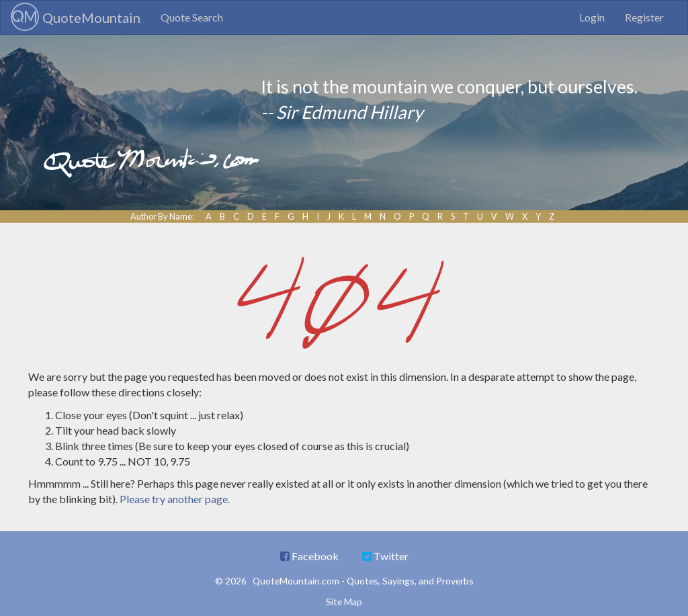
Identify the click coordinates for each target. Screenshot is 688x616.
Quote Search (192, 17)
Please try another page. (175, 499)
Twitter (385, 556)
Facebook (309, 556)
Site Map (344, 602)
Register (644, 17)
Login (592, 17)
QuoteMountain (76, 17)
